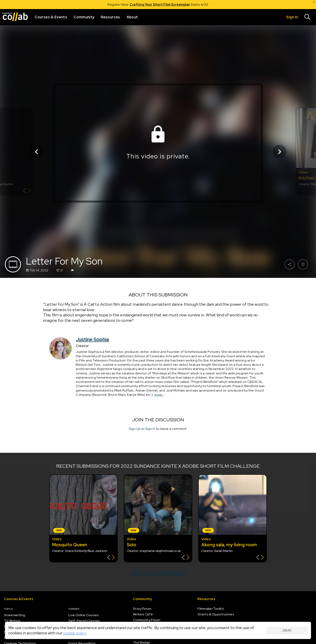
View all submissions (158, 573)
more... (159, 395)
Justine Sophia (92, 340)
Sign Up (135, 429)
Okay (287, 630)
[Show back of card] (27, 191)
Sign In (150, 429)
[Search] (308, 17)
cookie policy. (75, 633)
